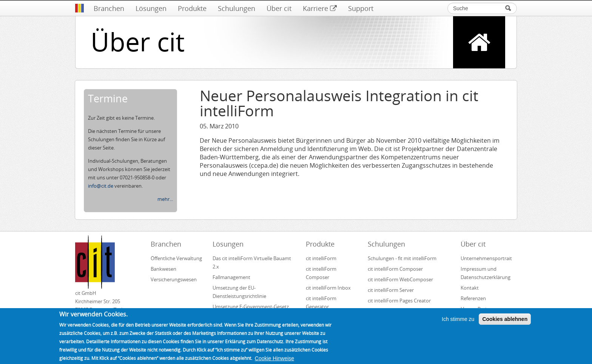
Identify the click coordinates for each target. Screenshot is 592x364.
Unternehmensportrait (486, 258)
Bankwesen (163, 269)
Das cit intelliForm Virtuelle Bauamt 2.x (252, 262)
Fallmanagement (231, 277)
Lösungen (151, 8)
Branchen (109, 8)
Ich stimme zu (458, 322)
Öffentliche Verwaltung (176, 258)
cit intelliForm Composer (321, 273)
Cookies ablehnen (505, 322)
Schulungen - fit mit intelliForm (402, 258)
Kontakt (470, 288)
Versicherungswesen (174, 279)
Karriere (320, 8)
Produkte (192, 8)
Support (361, 8)
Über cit (279, 8)
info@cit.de (101, 186)
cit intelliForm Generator (321, 302)
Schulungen (237, 8)
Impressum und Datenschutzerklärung (486, 273)
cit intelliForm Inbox (328, 288)
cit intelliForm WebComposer (401, 279)
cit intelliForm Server (391, 290)
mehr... (165, 199)
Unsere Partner (478, 309)
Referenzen (473, 298)
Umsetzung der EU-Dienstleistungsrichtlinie (239, 292)
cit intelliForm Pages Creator (399, 301)
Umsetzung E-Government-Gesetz (251, 307)
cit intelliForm (321, 258)
